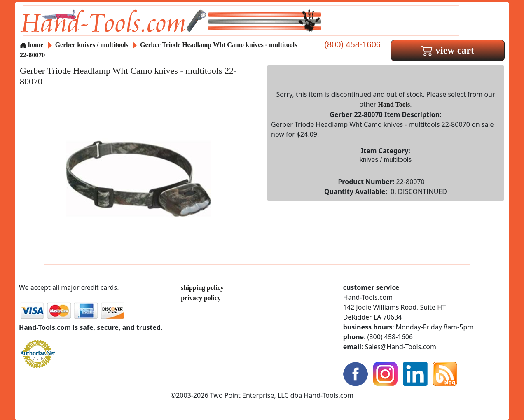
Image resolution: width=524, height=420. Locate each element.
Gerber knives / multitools (92, 45)
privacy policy (201, 298)
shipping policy (202, 288)
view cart (448, 50)
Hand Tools (394, 104)
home (32, 45)
